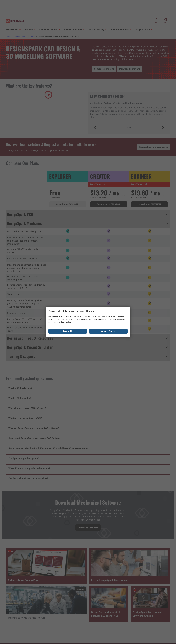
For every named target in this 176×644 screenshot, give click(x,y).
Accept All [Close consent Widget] (68, 332)
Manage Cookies (108, 332)
